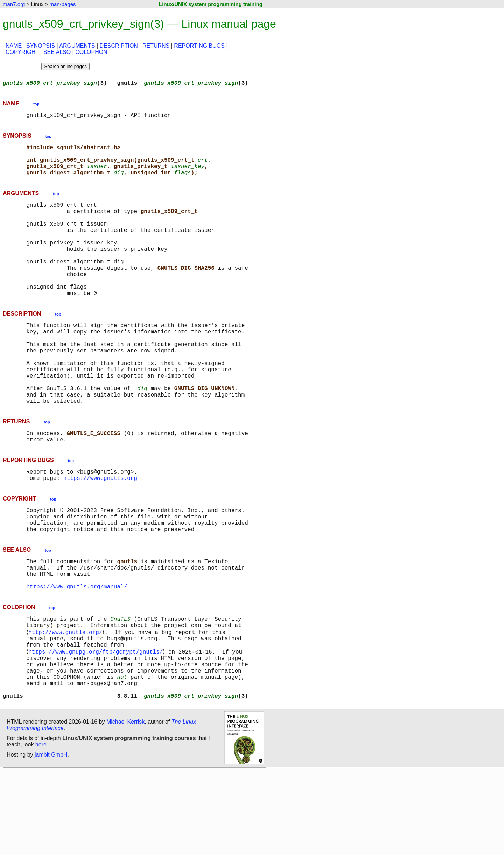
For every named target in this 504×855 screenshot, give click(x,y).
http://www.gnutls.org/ (67, 703)
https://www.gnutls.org (100, 532)
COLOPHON (91, 52)
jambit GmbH (51, 839)
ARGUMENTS (77, 46)
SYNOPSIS (41, 46)
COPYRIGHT (22, 52)
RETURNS (156, 46)
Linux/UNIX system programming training (211, 4)
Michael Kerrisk (125, 806)
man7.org (14, 4)
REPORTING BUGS (199, 46)
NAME (14, 46)
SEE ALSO (57, 52)
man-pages (62, 4)
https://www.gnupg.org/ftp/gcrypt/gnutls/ (97, 726)
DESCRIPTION (119, 46)
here (41, 829)
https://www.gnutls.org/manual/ (77, 654)
